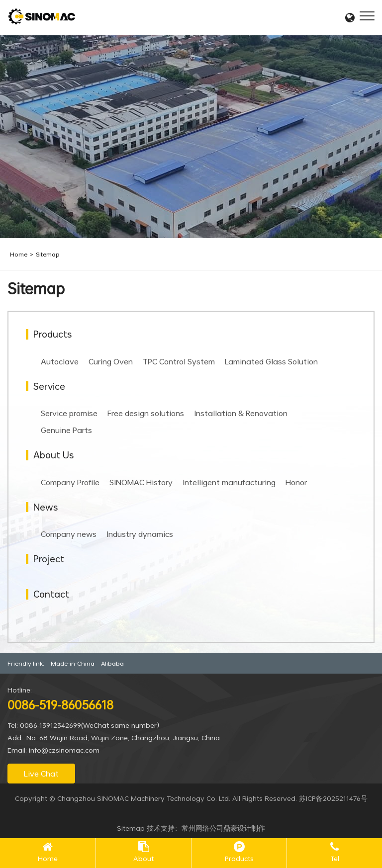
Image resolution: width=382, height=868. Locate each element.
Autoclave (60, 361)
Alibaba (112, 663)
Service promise (69, 413)
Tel (335, 858)
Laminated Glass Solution (271, 361)
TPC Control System (179, 361)
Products (239, 858)
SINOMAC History (141, 482)
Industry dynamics (140, 534)
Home (19, 254)
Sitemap (48, 254)
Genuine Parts (66, 430)
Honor (296, 482)
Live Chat (41, 774)
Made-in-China (73, 663)
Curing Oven (111, 361)
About (143, 858)
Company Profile (70, 482)
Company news (69, 534)
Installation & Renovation (241, 413)
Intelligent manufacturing (229, 482)
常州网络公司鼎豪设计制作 (223, 828)
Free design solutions (146, 413)
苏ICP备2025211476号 (333, 798)
